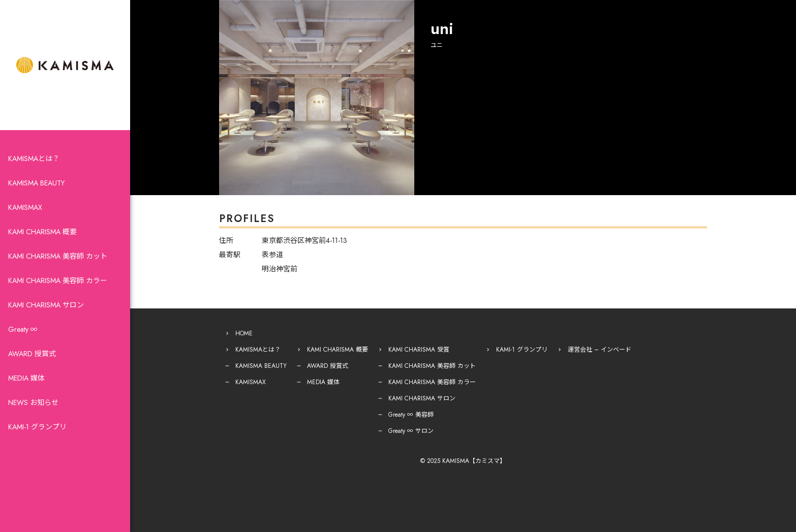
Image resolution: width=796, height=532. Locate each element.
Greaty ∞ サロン (411, 431)
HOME (244, 333)
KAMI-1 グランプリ (37, 427)
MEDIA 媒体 (26, 378)
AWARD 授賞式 (32, 354)
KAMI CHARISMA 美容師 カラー (58, 280)
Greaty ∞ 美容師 (411, 415)
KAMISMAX (25, 207)
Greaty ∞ (23, 329)
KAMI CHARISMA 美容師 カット (58, 256)
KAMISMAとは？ (34, 159)
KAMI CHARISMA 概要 (42, 232)
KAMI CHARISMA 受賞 (419, 350)
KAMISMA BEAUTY (36, 183)
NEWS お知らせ (33, 402)
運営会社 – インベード (600, 350)
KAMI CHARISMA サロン (46, 305)
